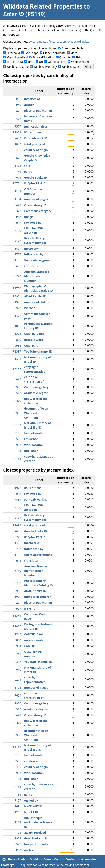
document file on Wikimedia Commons (36, 413)
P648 (18, 205)
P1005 (17, 326)
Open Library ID (35, 205)
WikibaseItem (80, 62)
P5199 (17, 241)
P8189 (17, 425)
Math (74, 53)
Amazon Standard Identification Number (37, 276)
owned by (31, 800)
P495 (18, 150)
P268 (18, 822)
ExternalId (13, 53)
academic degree (36, 393)
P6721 (17, 183)
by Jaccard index (78, 41)
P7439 (17, 138)
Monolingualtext (17, 57)
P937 (18, 445)
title (27, 166)
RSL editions (33, 132)
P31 (19, 99)
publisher (31, 451)
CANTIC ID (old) (35, 334)
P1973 (17, 132)
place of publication (38, 111)
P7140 (17, 231)
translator (31, 266)
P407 (18, 118)
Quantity (65, 57)
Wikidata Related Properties (43, 6)
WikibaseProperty (45, 67)
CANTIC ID (31, 346)
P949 (18, 359)
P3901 (17, 296)
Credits (35, 859)
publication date (36, 126)
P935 (18, 387)
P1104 (17, 199)
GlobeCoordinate (54, 53)
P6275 (17, 369)
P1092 (17, 144)
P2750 (17, 288)
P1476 (17, 166)
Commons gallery (36, 387)
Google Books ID (36, 177)
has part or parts (36, 844)
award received (35, 832)
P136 (18, 172)
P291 (18, 111)
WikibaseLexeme (18, 67)
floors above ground (38, 260)
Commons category (38, 211)
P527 (18, 844)
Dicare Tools (17, 859)
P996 (18, 413)
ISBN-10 (30, 308)
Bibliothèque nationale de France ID (38, 822)
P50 (19, 105)
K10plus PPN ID (35, 183)
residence (31, 439)
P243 (18, 191)
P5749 (17, 276)
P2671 (17, 158)
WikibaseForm (57, 62)
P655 (18, 266)
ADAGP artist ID (35, 296)
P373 (18, 211)
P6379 (17, 401)
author (29, 105)
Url (41, 62)
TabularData (15, 62)
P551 (18, 439)
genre (28, 172)
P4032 (17, 223)
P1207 (17, 812)
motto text (32, 248)
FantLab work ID (36, 138)
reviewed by (33, 223)
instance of (32, 99)
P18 (19, 217)
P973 (18, 838)
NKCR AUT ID (33, 806)
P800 (18, 340)
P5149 (72, 26)
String (79, 57)
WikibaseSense (71, 67)
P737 (18, 254)
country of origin (36, 150)
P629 (18, 379)
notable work (34, 340)
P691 (18, 806)
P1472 (17, 316)
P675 (18, 177)
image (29, 217)
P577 (18, 126)
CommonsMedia (73, 48)
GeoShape (32, 53)
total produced (35, 144)
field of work (33, 433)
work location (34, 445)
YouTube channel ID (38, 351)
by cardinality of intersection (47, 41)
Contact (71, 859)
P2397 (17, 351)
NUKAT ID (31, 812)
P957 (18, 308)
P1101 (17, 260)
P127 (18, 800)
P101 (18, 433)
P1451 (17, 248)
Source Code (52, 859)
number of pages (36, 199)
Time (31, 62)
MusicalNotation (44, 57)
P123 (18, 451)
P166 (18, 832)
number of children (38, 302)
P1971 (17, 302)
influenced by (34, 254)
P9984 (17, 346)
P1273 (17, 334)
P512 (18, 393)
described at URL (36, 838)
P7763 (17, 459)
